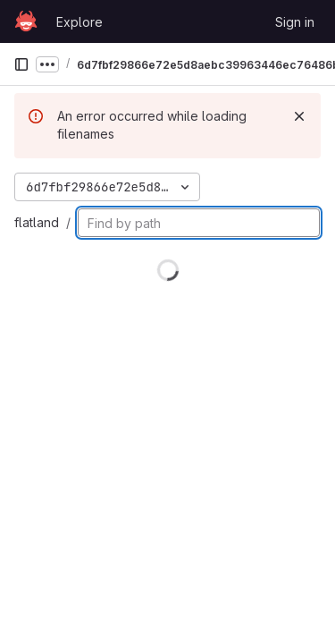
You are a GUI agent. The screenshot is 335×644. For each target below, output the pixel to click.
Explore (80, 22)
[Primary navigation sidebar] (21, 64)
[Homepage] (26, 21)
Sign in (295, 22)
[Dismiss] (299, 116)
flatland (37, 222)
